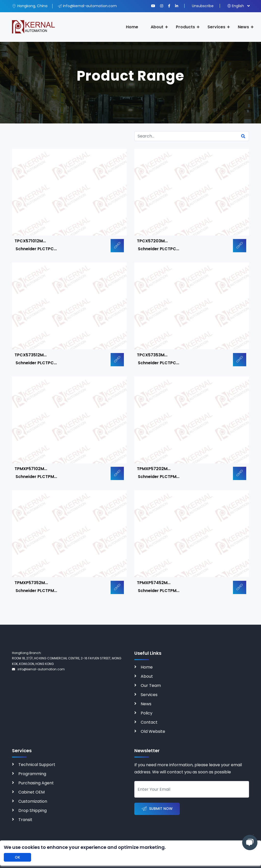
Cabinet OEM (31, 792)
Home (132, 27)
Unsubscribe (203, 6)
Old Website (153, 731)
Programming (32, 774)
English (236, 6)
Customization (33, 801)
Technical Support (37, 765)
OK (17, 857)
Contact (149, 722)
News (243, 27)
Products (185, 27)
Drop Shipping (32, 810)
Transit (25, 820)
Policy (147, 713)
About (157, 27)
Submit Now (157, 809)
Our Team (151, 685)
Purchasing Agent (36, 783)
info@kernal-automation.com (38, 669)
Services (216, 27)
